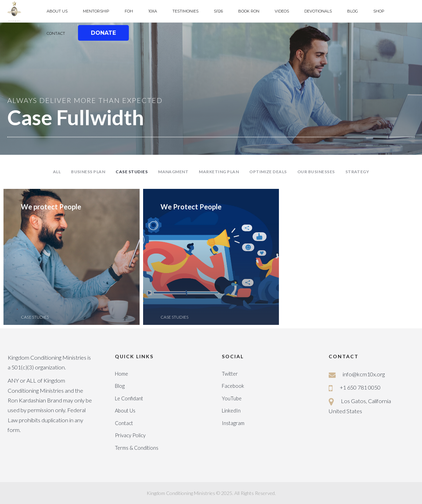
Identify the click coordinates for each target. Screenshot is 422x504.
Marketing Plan (219, 172)
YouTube (232, 398)
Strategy (357, 172)
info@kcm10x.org (364, 374)
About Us (125, 411)
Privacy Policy (130, 435)
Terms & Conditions (137, 448)
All (57, 172)
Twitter (230, 374)
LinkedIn (231, 411)
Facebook (233, 386)
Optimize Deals (268, 172)
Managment (173, 172)
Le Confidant (129, 398)
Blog (120, 386)
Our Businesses (316, 172)
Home (122, 374)
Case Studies (132, 172)
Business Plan (88, 172)
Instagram (233, 423)
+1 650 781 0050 (360, 387)
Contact (124, 423)
